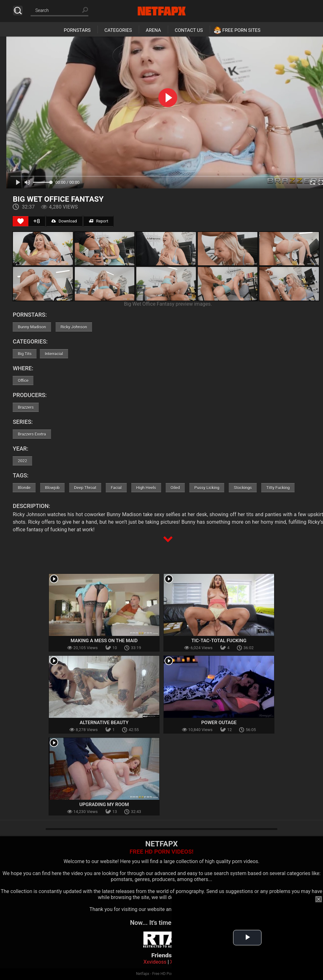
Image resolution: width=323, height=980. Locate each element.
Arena (153, 30)
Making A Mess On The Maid (104, 641)
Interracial (54, 354)
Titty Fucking (278, 488)
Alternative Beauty (104, 723)
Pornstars (77, 30)
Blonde (24, 488)
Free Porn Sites (241, 30)
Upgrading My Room (104, 804)
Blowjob (52, 488)
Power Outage (219, 723)
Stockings (243, 488)
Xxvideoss (155, 962)
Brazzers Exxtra (32, 434)
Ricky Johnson (74, 327)
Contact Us (189, 30)
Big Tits (24, 354)
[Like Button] (21, 221)
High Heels (146, 488)
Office (23, 380)
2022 (22, 461)
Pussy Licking (207, 488)
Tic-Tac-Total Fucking (219, 641)
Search (18, 11)
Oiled (175, 488)
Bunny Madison (32, 327)
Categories (118, 30)
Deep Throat (85, 488)
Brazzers (26, 407)
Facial (116, 488)
